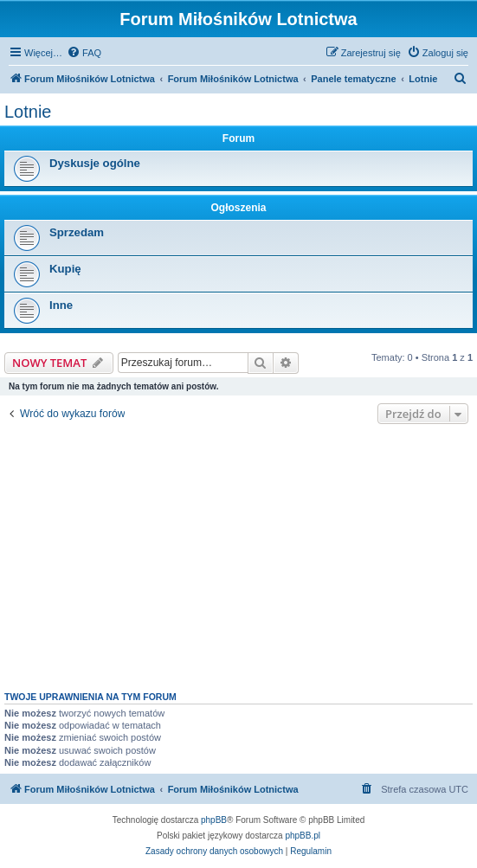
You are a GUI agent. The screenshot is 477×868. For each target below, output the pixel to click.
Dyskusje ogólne (95, 163)
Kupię (65, 269)
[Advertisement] (238, 553)
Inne (61, 305)
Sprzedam (77, 232)
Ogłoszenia (238, 208)
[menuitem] (84, 53)
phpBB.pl (303, 836)
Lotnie (28, 112)
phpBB (214, 820)
